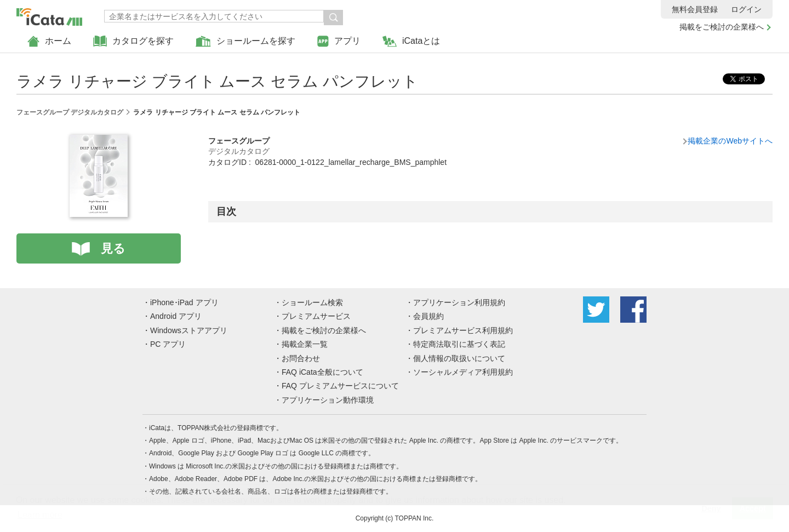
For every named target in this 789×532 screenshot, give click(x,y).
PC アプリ (168, 344)
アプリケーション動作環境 (328, 400)
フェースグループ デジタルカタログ (70, 112)
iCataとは (411, 41)
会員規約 (428, 316)
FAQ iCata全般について (322, 372)
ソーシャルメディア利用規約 (463, 372)
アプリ (339, 41)
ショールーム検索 (312, 302)
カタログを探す (133, 41)
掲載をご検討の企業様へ (722, 27)
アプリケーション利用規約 (459, 302)
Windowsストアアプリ (189, 330)
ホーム (49, 41)
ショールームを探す (245, 41)
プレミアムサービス (316, 316)
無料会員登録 (695, 9)
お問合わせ (301, 358)
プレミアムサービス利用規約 (463, 330)
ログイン (746, 9)
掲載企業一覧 (305, 344)
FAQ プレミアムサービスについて (340, 386)
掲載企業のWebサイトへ (730, 141)
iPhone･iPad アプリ (184, 302)
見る (113, 248)
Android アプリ (176, 316)
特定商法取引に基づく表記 (459, 344)
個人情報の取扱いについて (459, 358)
